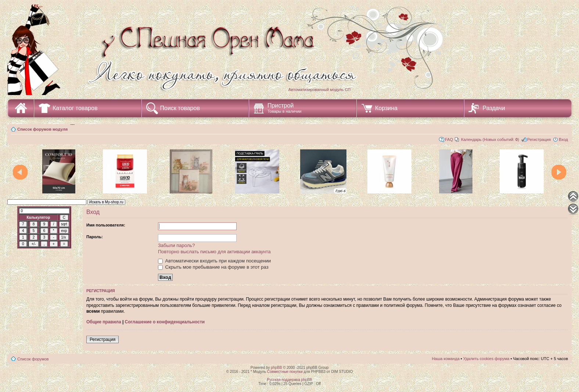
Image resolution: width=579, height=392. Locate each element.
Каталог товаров (75, 108)
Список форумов (33, 359)
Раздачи (494, 108)
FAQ (449, 139)
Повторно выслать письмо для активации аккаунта (214, 252)
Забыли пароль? (176, 245)
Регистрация (539, 139)
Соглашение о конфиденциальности (165, 322)
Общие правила (104, 322)
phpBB (276, 368)
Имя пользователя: (106, 225)
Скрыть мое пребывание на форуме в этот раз (213, 267)
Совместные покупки (285, 372)
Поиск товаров (180, 108)
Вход (563, 139)
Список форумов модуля (42, 129)
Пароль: (95, 237)
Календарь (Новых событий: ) (490, 139)
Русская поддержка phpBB (289, 380)
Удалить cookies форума (486, 359)
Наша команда (445, 359)
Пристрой (285, 108)
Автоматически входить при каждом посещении (214, 261)
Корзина (386, 108)
